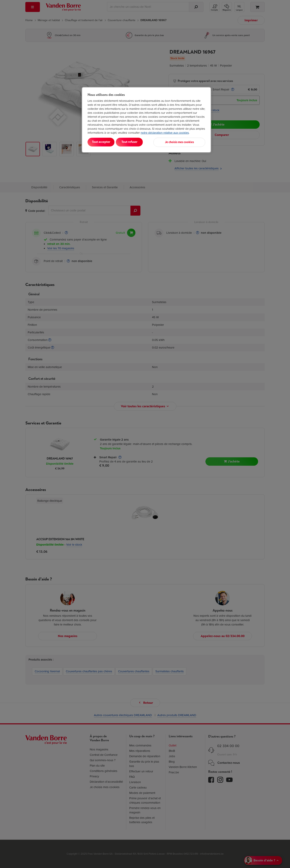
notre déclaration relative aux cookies (165, 133)
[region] (146, 120)
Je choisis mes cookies (186, 142)
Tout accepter (104, 142)
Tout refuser (139, 142)
